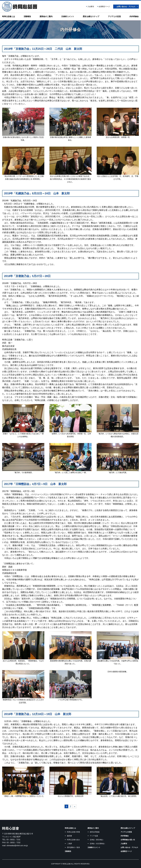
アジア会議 (94, 836)
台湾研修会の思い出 (128, 840)
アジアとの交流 (114, 16)
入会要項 (91, 6)
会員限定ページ (104, 6)
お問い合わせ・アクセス (126, 7)
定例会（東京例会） (97, 840)
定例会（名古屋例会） (98, 844)
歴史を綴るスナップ (91, 16)
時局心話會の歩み (73, 840)
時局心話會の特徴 (73, 832)
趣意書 (69, 836)
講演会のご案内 (46, 16)
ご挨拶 (69, 844)
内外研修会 (134, 16)
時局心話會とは (9, 16)
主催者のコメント (94, 847)
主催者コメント (68, 16)
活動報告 (27, 16)
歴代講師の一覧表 (73, 847)
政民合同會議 (95, 832)
